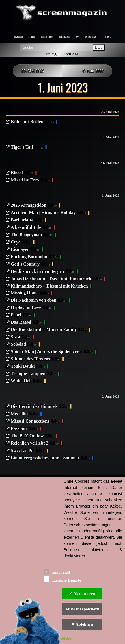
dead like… (92, 36)
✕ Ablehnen (82, 624)
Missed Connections (35, 421)
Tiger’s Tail (27, 147)
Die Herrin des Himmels (39, 407)
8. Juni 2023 (93, 71)
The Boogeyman (32, 235)
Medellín (24, 414)
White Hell (26, 381)
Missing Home (30, 293)
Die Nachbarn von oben (39, 301)
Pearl (21, 315)
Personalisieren (62, 639)
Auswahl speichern (82, 609)
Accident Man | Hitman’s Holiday (48, 213)
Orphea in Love (31, 308)
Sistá (21, 337)
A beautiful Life (31, 228)
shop (108, 36)
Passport (24, 429)
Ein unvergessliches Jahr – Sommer (50, 458)
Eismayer (25, 250)
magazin (65, 36)
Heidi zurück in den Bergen (43, 272)
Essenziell (57, 571)
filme (32, 36)
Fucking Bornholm (34, 257)
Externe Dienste (62, 579)
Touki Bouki (28, 367)
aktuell (18, 36)
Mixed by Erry (30, 180)
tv (77, 36)
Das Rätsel (26, 323)
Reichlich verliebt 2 (35, 443)
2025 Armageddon (34, 206)
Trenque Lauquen (33, 374)
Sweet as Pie (28, 451)
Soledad (24, 345)
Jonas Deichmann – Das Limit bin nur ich (56, 279)
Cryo (21, 242)
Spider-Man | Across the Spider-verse (52, 352)
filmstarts (47, 36)
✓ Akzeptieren (82, 594)
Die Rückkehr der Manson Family (49, 330)
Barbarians (27, 220)
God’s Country (30, 264)
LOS (99, 47)
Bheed (22, 173)
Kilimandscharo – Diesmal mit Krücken (49, 286)
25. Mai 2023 (33, 71)
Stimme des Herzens (35, 359)
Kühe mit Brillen (32, 122)
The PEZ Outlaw (32, 436)
